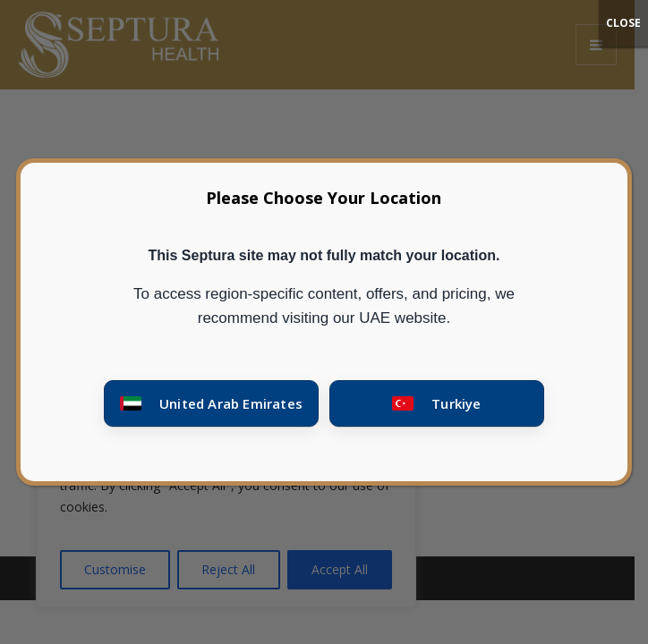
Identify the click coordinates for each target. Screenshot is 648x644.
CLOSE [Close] (623, 23)
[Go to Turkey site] (437, 403)
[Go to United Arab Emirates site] (211, 403)
